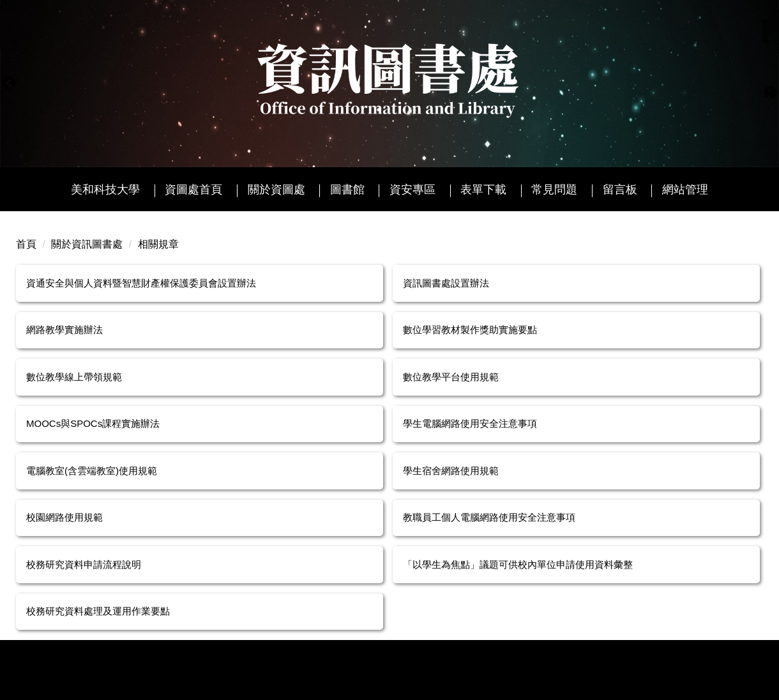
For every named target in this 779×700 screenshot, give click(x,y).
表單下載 (483, 190)
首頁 (26, 244)
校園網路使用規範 (64, 517)
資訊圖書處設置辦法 (446, 283)
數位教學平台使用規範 (451, 377)
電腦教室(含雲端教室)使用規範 (92, 471)
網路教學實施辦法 (64, 330)
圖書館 (347, 190)
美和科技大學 (105, 190)
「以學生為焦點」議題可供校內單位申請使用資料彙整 (518, 564)
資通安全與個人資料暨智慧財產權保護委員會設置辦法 (141, 283)
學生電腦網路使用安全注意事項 (470, 423)
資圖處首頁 (193, 190)
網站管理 (685, 190)
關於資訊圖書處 (87, 244)
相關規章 (158, 244)
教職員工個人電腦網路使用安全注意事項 (489, 517)
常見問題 (554, 190)
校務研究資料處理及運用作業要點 (98, 611)
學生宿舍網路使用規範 (451, 471)
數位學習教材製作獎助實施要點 (470, 330)
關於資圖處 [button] (276, 190)
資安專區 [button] (412, 190)
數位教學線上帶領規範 (74, 377)
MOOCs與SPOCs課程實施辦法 (93, 423)
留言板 (620, 190)
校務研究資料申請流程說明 (84, 564)
